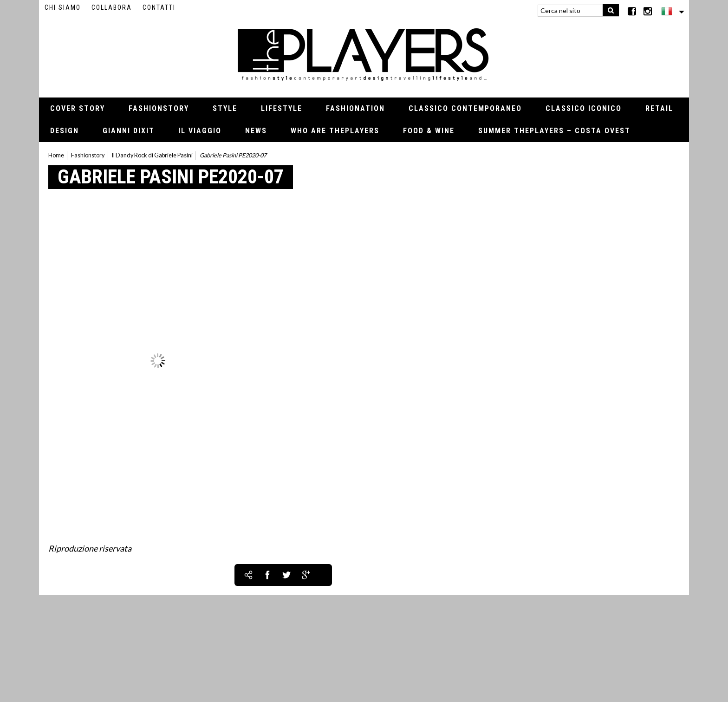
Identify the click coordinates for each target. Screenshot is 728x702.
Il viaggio (200, 131)
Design (65, 131)
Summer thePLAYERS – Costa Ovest (554, 131)
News (256, 131)
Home (56, 155)
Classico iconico (584, 108)
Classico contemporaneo (465, 108)
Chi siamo (63, 7)
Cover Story (78, 108)
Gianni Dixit (129, 131)
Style (225, 108)
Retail (659, 108)
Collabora (112, 7)
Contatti (159, 7)
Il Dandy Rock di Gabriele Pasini (152, 155)
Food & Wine (429, 131)
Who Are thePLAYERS (335, 131)
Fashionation (355, 108)
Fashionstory (159, 108)
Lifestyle (282, 108)
